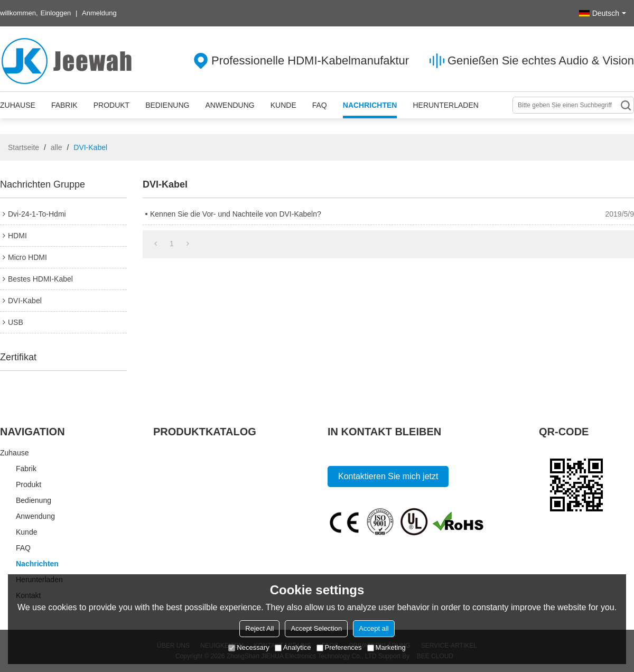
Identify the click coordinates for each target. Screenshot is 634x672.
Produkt (111, 105)
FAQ (320, 105)
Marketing (386, 647)
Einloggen (56, 13)
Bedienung (167, 105)
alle (57, 147)
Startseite (24, 147)
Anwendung (230, 105)
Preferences (339, 647)
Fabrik (64, 105)
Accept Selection (316, 628)
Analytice (293, 647)
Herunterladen (445, 105)
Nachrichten (370, 105)
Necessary (249, 647)
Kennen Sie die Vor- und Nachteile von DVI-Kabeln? (236, 214)
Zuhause (18, 105)
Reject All (259, 628)
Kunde (283, 105)
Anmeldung (99, 13)
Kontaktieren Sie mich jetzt (388, 476)
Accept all (374, 628)
